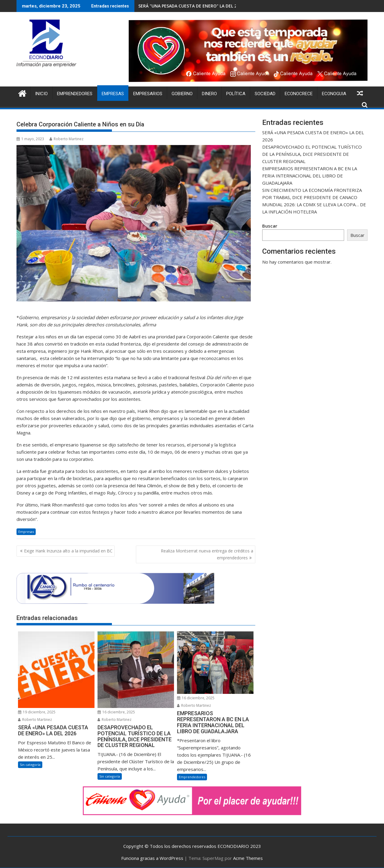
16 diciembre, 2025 (116, 712)
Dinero (209, 94)
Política (236, 94)
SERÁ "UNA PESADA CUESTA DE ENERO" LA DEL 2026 (191, 6)
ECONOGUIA (334, 94)
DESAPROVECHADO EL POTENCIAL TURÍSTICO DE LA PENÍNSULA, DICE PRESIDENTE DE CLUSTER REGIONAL (312, 154)
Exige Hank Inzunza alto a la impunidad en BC (68, 551)
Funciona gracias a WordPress (152, 858)
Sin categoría (30, 765)
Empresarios (148, 94)
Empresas (113, 94)
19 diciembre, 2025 (37, 712)
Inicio (41, 94)
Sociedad (265, 94)
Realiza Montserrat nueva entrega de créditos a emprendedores (207, 554)
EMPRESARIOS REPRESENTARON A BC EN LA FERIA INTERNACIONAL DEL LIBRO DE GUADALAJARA (310, 176)
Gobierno (182, 94)
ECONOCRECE (299, 94)
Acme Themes (248, 858)
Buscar (270, 226)
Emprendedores (75, 94)
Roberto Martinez (66, 139)
